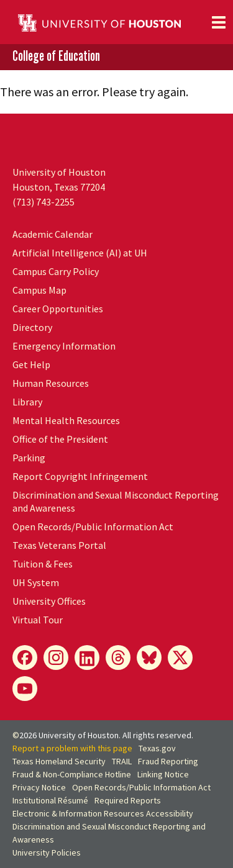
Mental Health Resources (66, 420)
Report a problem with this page (72, 748)
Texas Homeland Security (59, 761)
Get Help (31, 364)
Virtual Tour (38, 620)
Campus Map (39, 290)
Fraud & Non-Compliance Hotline (72, 774)
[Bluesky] (149, 658)
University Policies (47, 852)
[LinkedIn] (87, 658)
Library (27, 402)
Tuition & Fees (43, 564)
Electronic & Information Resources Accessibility (103, 813)
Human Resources (51, 383)
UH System (36, 582)
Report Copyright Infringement (80, 476)
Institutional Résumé (50, 800)
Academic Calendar (53, 234)
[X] (180, 658)
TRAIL (122, 761)
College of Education (56, 56)
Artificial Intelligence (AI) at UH (80, 253)
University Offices (49, 601)
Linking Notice (163, 774)
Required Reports (128, 800)
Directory (32, 327)
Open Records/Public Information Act (93, 527)
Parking (29, 458)
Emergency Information (64, 346)
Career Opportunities (58, 309)
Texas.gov (157, 748)
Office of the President (60, 439)
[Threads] (118, 658)
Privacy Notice (39, 787)
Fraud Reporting (168, 761)
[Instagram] (56, 658)
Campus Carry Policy (56, 271)
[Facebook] (25, 658)
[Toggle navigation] (219, 22)
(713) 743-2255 (43, 202)
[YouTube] (25, 689)
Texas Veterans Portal (59, 545)
